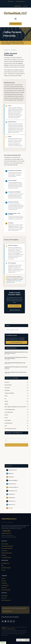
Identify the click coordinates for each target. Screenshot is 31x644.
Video (6, 426)
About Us (3, 579)
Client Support (10, 1)
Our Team (4, 581)
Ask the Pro (7, 382)
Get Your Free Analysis (15, 306)
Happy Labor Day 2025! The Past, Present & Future (16, 372)
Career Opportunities (6, 590)
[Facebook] (3, 621)
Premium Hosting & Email (7, 553)
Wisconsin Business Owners (10, 429)
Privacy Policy (4, 629)
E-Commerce (4, 551)
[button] (3, 643)
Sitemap (9, 629)
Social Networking (8, 423)
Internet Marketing (9, 412)
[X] (8, 621)
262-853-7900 (18, 6)
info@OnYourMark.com (6, 533)
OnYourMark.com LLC (9, 519)
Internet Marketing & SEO (7, 548)
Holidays (6, 404)
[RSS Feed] (14, 621)
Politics (6, 418)
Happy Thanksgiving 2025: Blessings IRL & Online (15, 363)
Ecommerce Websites (6, 44)
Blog (2, 566)
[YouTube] (5, 621)
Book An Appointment (16, 24)
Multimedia (4, 555)
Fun (5, 399)
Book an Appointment (6, 600)
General (6, 401)
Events (6, 396)
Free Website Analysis (20, 1)
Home (3, 42)
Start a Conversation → (8, 611)
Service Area (4, 588)
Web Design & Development (7, 546)
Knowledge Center (5, 563)
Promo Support (8, 420)
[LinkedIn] (11, 621)
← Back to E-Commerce (15, 310)
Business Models (8, 385)
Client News (7, 390)
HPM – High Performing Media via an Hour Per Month (15, 407)
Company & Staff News (9, 393)
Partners (6, 415)
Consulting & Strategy (6, 557)
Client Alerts (7, 388)
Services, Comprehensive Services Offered (14, 42)
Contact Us (25, 6)
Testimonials (4, 583)
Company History (5, 585)
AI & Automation (5, 544)
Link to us (13, 629)
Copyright (3, 627)
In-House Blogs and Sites (10, 409)
